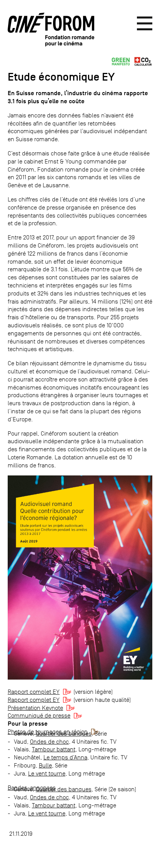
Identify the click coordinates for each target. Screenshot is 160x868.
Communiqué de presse (39, 715)
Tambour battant (54, 749)
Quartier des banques (64, 734)
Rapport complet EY (34, 692)
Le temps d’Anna (65, 757)
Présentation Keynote (35, 708)
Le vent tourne (47, 773)
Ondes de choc (49, 742)
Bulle (45, 765)
